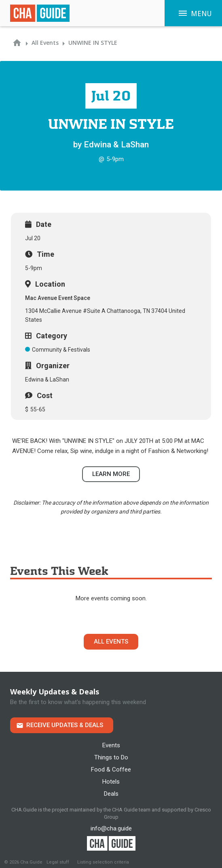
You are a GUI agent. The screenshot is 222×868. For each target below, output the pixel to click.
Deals (111, 794)
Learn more (111, 474)
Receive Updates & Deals (65, 725)
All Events (111, 642)
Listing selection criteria (103, 862)
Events (111, 745)
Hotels (111, 782)
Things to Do (111, 757)
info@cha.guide (111, 828)
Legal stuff (58, 862)
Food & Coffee (111, 769)
